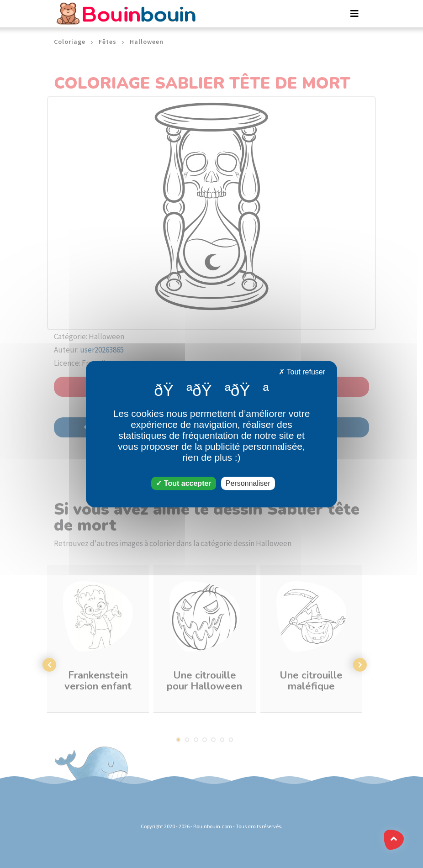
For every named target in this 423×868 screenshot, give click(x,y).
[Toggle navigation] (354, 14)
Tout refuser (302, 372)
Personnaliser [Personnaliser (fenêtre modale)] (248, 483)
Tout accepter (183, 483)
